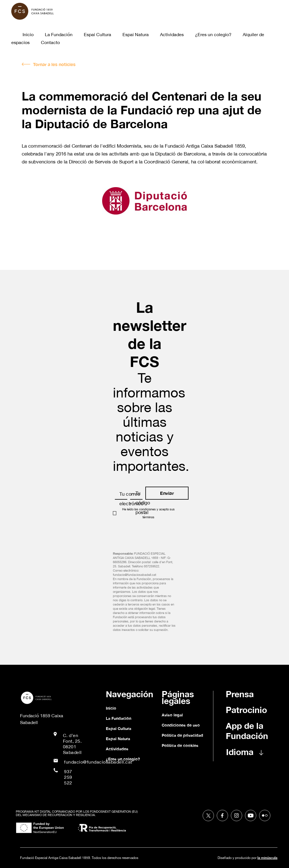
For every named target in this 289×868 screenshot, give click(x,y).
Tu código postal (143, 503)
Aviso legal (172, 715)
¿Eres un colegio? (213, 34)
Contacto (50, 42)
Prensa (240, 694)
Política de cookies (180, 745)
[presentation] (156, 534)
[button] (249, 755)
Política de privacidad (182, 735)
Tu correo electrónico (131, 499)
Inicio (28, 34)
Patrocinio (246, 710)
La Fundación (59, 34)
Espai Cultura (98, 34)
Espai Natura (136, 34)
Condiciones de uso (181, 725)
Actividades (172, 34)
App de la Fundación (247, 731)
